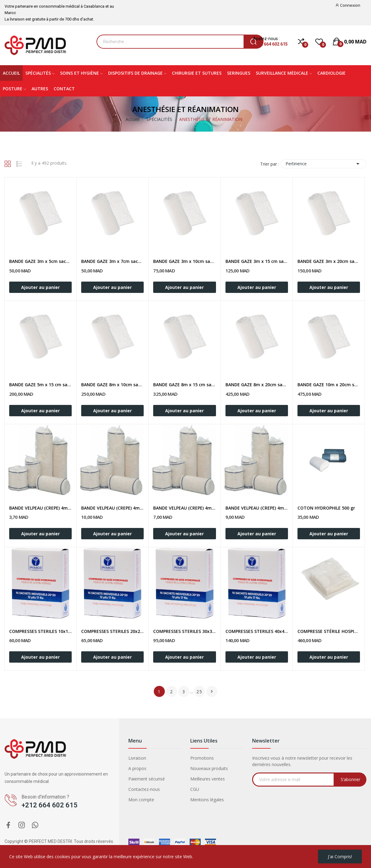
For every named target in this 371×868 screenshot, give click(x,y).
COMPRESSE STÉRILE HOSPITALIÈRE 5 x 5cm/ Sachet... (329, 631)
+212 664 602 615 (270, 44)
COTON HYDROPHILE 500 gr (326, 508)
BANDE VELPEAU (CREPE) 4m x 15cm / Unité (257, 508)
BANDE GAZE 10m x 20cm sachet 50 (329, 385)
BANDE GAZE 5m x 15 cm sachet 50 (40, 385)
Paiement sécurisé (147, 779)
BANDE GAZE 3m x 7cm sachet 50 (112, 261)
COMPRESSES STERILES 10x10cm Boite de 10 (40, 631)
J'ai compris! (340, 857)
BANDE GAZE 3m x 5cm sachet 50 (40, 261)
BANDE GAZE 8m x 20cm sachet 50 (257, 385)
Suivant (212, 691)
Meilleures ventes (208, 779)
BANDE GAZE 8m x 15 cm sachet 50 (184, 385)
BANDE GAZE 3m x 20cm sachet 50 (329, 261)
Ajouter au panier (40, 287)
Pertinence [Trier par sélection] (324, 164)
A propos (137, 768)
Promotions (202, 758)
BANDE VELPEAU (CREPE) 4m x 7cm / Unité (112, 508)
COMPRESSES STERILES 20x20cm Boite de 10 (112, 631)
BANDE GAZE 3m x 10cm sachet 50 (184, 261)
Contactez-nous (144, 789)
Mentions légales (207, 800)
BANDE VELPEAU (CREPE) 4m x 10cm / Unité (184, 508)
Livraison (137, 758)
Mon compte (141, 800)
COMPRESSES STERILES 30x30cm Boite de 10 (184, 631)
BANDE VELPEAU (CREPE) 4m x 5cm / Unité (40, 508)
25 (199, 692)
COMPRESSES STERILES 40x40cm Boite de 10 (257, 631)
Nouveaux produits (209, 768)
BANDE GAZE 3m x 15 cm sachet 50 (257, 261)
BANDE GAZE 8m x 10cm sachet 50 (112, 385)
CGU (195, 789)
